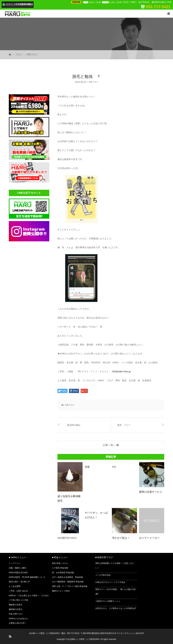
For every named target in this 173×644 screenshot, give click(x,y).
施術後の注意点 (16, 609)
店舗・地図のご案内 (17, 568)
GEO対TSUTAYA (67, 538)
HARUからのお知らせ (18, 619)
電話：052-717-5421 (70, 633)
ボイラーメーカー (149, 538)
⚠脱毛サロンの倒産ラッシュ (108, 601)
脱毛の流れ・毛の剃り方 (19, 582)
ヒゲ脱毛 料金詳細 (60, 568)
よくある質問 (15, 586)
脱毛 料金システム (60, 563)
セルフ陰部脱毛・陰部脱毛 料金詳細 (68, 582)
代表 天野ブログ (16, 614)
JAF (114, 467)
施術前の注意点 (16, 605)
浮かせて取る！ (121, 538)
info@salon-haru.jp (121, 371)
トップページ (15, 563)
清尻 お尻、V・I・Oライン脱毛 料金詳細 (70, 586)
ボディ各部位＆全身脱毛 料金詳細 (67, 577)
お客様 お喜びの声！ (18, 623)
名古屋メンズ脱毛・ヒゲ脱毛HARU (44, 633)
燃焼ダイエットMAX (61, 591)
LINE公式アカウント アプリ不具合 (110, 582)
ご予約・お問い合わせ (18, 591)
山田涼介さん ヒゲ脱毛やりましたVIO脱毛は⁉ (116, 608)
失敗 (87, 467)
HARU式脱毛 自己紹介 (18, 573)
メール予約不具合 (103, 575)
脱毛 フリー (124, 425)
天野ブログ (32, 55)
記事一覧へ (109, 445)
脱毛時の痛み (74, 425)
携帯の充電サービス (151, 492)
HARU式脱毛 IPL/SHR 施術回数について (27, 577)
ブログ (19, 55)
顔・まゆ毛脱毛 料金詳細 (63, 573)
